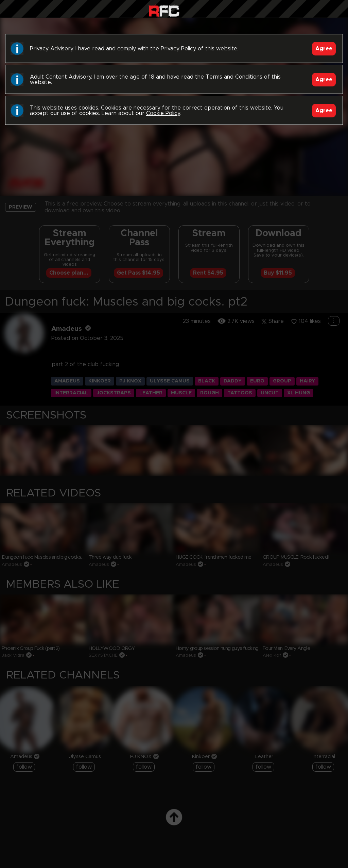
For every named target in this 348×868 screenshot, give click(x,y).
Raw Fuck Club (164, 10)
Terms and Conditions (234, 77)
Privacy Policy (178, 49)
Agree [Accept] (324, 49)
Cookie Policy (163, 113)
